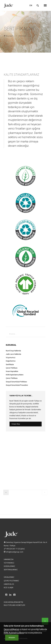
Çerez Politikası (12, 378)
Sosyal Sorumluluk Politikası (16, 382)
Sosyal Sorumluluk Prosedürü (17, 385)
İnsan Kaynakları (12, 371)
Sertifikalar (10, 365)
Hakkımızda (9, 559)
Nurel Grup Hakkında (13, 351)
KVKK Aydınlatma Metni (15, 375)
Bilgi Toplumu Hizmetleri (14, 605)
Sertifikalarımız (11, 570)
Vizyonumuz (11, 358)
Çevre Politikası (12, 368)
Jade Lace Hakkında (13, 354)
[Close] (12, 640)
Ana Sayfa (9, 36)
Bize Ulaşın (8, 588)
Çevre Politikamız (11, 581)
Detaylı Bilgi (16, 424)
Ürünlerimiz (9, 577)
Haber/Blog (9, 584)
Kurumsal (22, 36)
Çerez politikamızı (11, 631)
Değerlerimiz (11, 361)
